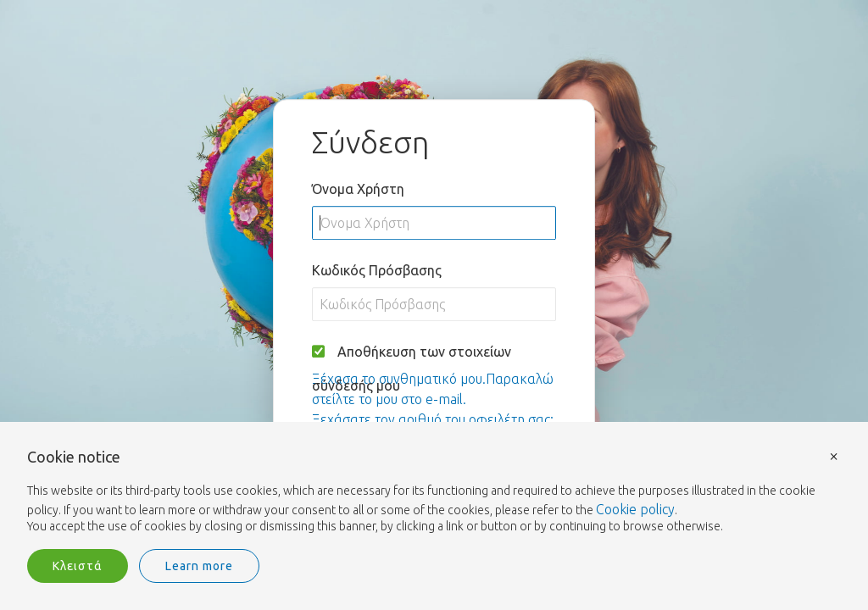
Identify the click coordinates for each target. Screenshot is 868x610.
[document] (434, 492)
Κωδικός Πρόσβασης (377, 270)
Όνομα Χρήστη (358, 189)
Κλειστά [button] (78, 566)
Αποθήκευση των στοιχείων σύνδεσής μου (412, 369)
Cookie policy (635, 509)
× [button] (834, 455)
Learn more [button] (199, 566)
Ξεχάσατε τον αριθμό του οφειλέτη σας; (433, 419)
